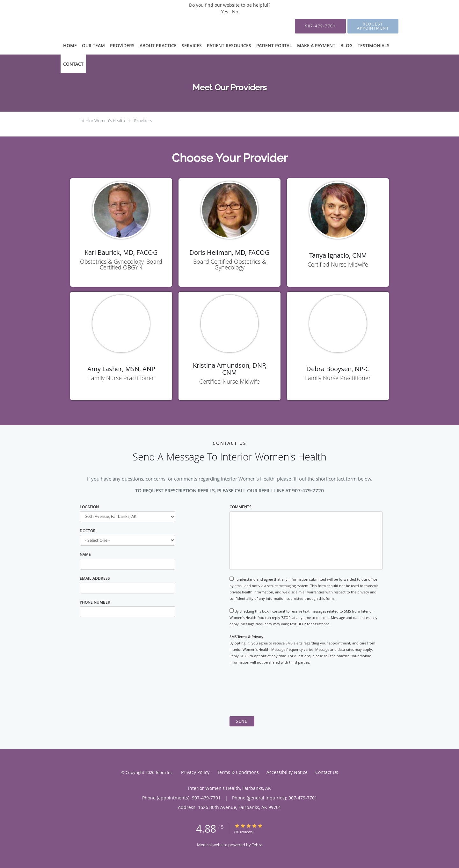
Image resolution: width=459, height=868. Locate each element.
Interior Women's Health (102, 121)
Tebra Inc (164, 772)
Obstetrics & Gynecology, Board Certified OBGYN (121, 264)
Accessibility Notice (287, 772)
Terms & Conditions (238, 772)
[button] (373, 26)
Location (89, 507)
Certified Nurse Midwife (338, 264)
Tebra (257, 845)
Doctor (88, 531)
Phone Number (95, 602)
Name (85, 554)
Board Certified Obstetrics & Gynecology (230, 264)
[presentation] (278, 691)
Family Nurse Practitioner (121, 378)
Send (242, 721)
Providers (143, 121)
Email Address (95, 578)
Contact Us (327, 772)
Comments (240, 507)
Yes (225, 12)
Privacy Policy (195, 772)
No (235, 12)
